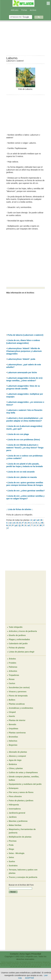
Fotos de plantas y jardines (21, 801)
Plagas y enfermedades (19, 639)
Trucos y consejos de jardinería (23, 877)
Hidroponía (14, 805)
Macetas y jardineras (18, 821)
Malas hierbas (15, 825)
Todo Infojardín (16, 627)
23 (33, 965)
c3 (14, 523)
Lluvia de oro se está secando (21, 472)
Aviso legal (25, 954)
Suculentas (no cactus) (19, 687)
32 (16, 967)
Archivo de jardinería (8, 962)
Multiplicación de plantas (20, 837)
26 (41, 965)
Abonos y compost (17, 756)
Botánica (13, 764)
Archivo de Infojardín (21, 962)
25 (38, 965)
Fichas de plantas (17, 648)
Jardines (13, 817)
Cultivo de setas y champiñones (23, 772)
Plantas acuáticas (17, 704)
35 (24, 967)
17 (17, 965)
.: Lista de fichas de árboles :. (20, 509)
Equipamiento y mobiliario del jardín (25, 784)
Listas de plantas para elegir (22, 652)
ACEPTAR (29, 978)
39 (35, 967)
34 (22, 967)
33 (19, 967)
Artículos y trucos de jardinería (23, 631)
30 (11, 967)
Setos (11, 857)
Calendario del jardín (18, 644)
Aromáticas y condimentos (21, 708)
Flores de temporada (18, 696)
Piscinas (13, 841)
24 (36, 965)
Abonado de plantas (18, 752)
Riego (11, 849)
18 (20, 965)
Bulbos (12, 700)
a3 (38, 520)
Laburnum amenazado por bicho (22, 372)
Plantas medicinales (13, 964)
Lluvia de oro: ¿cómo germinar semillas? (26, 491)
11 (2, 965)
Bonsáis (13, 724)
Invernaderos (15, 809)
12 (4, 965)
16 (15, 965)
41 (37, 967)
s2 (29, 525)
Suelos (12, 861)
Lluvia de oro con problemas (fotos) (24, 440)
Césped (12, 712)
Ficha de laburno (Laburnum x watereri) (25, 335)
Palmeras (13, 667)
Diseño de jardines (17, 635)
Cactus (12, 683)
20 (25, 965)
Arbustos (13, 671)
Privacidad (36, 954)
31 (14, 967)
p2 (16, 525)
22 (30, 965)
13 (7, 965)
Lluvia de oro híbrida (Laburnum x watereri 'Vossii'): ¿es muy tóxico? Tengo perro (25, 448)
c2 (10, 523)
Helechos (13, 741)
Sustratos (13, 866)
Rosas (12, 679)
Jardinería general (17, 813)
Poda (11, 845)
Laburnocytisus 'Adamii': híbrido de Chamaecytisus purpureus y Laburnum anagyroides (24, 351)
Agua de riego (15, 760)
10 (49, 964)
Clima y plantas (16, 768)
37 (29, 967)
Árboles (12, 659)
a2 (34, 520)
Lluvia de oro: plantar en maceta (22, 477)
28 (46, 965)
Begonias (13, 745)
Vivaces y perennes (18, 692)
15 (12, 965)
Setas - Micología (17, 853)
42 (40, 967)
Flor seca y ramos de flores (21, 792)
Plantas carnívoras (17, 733)
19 (23, 965)
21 (28, 965)
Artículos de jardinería (35, 962)
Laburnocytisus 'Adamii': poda (21, 359)
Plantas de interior (17, 720)
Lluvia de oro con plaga (18, 434)
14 (9, 965)
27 (43, 965)
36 (27, 967)
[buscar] (20, 17)
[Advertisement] (26, 38)
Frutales (13, 663)
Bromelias (13, 737)
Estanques (14, 788)
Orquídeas (14, 729)
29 (49, 965)
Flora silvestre (15, 796)
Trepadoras (14, 675)
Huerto (12, 716)
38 (32, 967)
